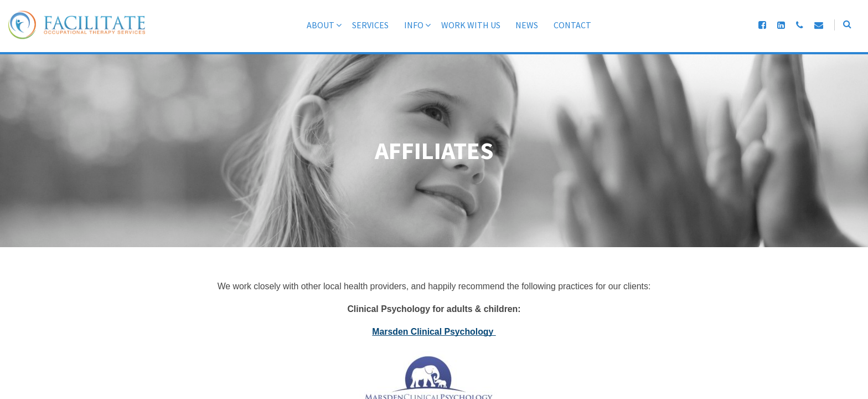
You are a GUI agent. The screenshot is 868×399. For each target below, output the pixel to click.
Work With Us (460, 25)
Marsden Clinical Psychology (434, 332)
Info (403, 25)
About (309, 25)
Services (359, 25)
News (516, 25)
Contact (562, 25)
